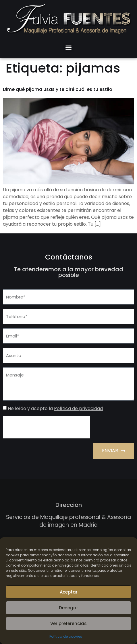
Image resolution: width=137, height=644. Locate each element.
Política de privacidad (78, 408)
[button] (68, 48)
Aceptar (69, 592)
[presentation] (47, 427)
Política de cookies (66, 636)
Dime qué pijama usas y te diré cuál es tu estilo (58, 89)
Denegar (68, 608)
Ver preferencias (68, 623)
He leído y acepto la (55, 408)
